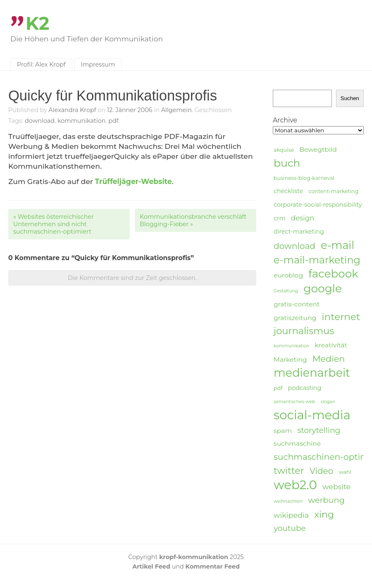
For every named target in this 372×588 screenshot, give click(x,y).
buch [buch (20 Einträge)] (287, 163)
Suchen (350, 98)
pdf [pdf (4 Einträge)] (278, 388)
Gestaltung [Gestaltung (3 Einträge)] (286, 291)
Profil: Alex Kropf (41, 65)
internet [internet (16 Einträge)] (341, 317)
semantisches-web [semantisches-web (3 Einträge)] (294, 402)
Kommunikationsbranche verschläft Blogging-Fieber (193, 220)
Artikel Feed (151, 566)
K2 (38, 23)
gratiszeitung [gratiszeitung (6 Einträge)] (295, 318)
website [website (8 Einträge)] (336, 486)
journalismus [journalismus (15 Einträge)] (304, 331)
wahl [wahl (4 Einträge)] (345, 472)
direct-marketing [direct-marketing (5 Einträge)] (299, 232)
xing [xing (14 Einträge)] (324, 515)
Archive (285, 120)
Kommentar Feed (213, 566)
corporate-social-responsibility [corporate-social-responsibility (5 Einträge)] (318, 205)
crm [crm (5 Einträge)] (280, 218)
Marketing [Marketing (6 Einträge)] (290, 360)
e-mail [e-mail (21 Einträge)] (337, 245)
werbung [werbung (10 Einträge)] (326, 500)
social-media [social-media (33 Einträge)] (312, 415)
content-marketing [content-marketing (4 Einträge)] (333, 191)
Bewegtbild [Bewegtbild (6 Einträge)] (318, 149)
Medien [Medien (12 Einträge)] (329, 359)
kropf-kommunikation (194, 557)
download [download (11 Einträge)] (294, 246)
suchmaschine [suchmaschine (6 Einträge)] (297, 443)
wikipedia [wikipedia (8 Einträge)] (291, 515)
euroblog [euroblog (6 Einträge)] (288, 275)
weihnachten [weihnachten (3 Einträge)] (288, 501)
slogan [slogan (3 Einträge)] (328, 402)
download (40, 121)
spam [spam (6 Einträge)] (283, 431)
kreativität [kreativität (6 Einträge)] (331, 345)
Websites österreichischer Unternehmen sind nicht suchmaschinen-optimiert (54, 224)
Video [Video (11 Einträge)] (322, 471)
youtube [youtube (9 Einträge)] (290, 528)
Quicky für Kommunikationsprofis (113, 96)
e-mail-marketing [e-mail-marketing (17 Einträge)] (317, 260)
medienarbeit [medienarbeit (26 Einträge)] (312, 373)
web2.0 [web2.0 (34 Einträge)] (295, 485)
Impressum (98, 65)
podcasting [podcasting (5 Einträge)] (305, 388)
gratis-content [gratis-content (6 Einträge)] (297, 304)
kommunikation (82, 121)
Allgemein (176, 110)
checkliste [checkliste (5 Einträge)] (288, 191)
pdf (113, 121)
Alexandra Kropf (73, 110)
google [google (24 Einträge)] (323, 289)
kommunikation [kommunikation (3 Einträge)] (291, 346)
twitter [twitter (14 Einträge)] (289, 471)
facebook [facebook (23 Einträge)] (333, 274)
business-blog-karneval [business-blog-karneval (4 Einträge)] (304, 178)
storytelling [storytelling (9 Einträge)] (319, 430)
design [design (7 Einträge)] (303, 218)
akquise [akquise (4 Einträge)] (284, 150)
